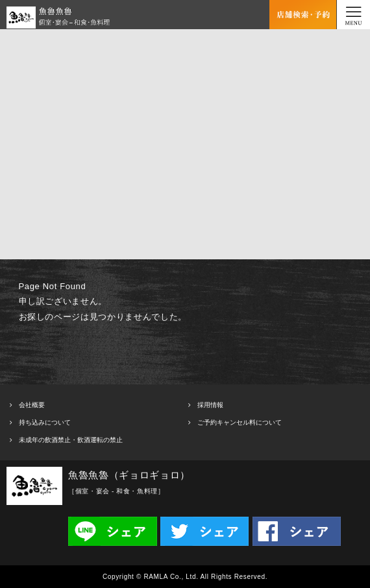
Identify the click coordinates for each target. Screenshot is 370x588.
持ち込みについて (45, 422)
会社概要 (32, 405)
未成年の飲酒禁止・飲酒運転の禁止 (71, 440)
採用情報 (210, 405)
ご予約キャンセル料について (240, 422)
